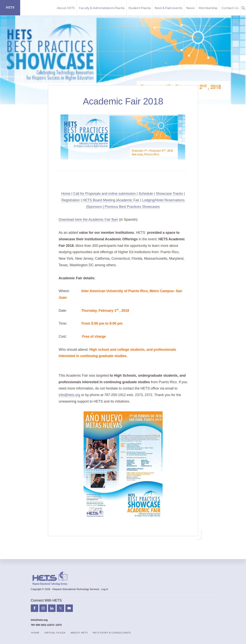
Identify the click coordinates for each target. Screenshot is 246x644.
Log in (105, 589)
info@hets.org (69, 395)
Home (66, 194)
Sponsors (94, 207)
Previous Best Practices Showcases (132, 207)
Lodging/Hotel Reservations (163, 200)
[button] (243, 8)
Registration (71, 200)
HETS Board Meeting (99, 200)
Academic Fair (128, 200)
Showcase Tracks (169, 194)
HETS (10, 8)
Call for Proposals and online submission (104, 194)
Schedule (146, 194)
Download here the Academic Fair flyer (88, 220)
